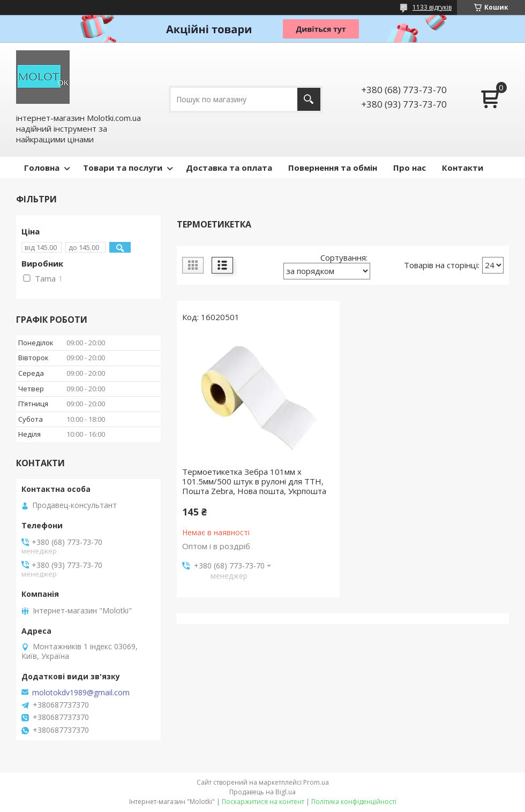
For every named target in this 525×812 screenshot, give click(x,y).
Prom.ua (316, 782)
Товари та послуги (123, 168)
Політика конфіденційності (354, 802)
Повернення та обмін (333, 168)
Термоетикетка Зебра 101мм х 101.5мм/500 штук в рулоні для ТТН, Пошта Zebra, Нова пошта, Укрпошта (254, 481)
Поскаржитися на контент (263, 802)
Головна (42, 168)
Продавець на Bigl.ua (262, 792)
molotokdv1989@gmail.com (81, 693)
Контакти (463, 168)
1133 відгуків (432, 7)
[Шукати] (309, 99)
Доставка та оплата (229, 168)
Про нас (410, 168)
